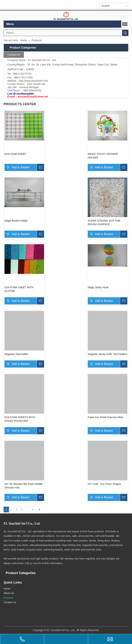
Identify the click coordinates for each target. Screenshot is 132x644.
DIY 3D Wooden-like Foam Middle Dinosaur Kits (23, 486)
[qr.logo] (9, 609)
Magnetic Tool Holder (16, 354)
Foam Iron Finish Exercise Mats (105, 417)
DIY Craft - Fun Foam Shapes (104, 484)
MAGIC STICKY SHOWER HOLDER (103, 156)
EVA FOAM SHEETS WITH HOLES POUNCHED (20, 419)
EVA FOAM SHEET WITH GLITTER (19, 289)
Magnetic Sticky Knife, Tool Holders (107, 354)
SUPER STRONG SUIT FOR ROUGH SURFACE (104, 222)
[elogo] (66, 16)
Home (7, 589)
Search (125, 33)
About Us (9, 593)
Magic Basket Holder (16, 221)
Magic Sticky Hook (98, 287)
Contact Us (10, 602)
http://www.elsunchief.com (33, 81)
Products (9, 598)
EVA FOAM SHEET (15, 154)
